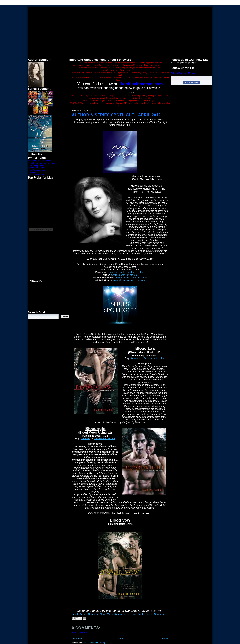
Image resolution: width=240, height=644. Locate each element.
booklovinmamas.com (142, 84)
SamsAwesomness (36, 170)
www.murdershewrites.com (131, 278)
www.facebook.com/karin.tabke (126, 272)
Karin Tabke (138, 614)
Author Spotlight (89, 614)
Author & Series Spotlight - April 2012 (116, 115)
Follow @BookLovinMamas (183, 73)
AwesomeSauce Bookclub (39, 161)
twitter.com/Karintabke (124, 275)
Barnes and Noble (154, 358)
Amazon (135, 358)
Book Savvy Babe (36, 165)
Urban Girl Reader (36, 175)
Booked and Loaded (37, 168)
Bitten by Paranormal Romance (42, 163)
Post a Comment (79, 632)
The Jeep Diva (34, 172)
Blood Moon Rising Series (115, 614)
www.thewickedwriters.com (129, 280)
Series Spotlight (155, 614)
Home (120, 638)
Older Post (164, 638)
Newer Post (77, 638)
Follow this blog (191, 82)
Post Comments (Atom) (95, 643)
